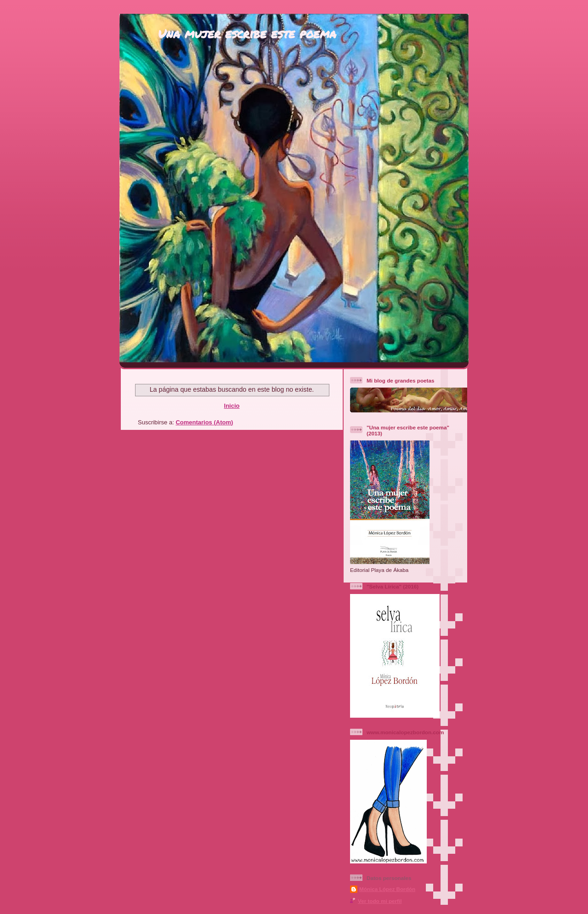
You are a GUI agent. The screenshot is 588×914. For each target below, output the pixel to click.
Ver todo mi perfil (380, 901)
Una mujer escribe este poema (247, 33)
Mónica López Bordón (387, 889)
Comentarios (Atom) (204, 422)
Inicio (232, 406)
